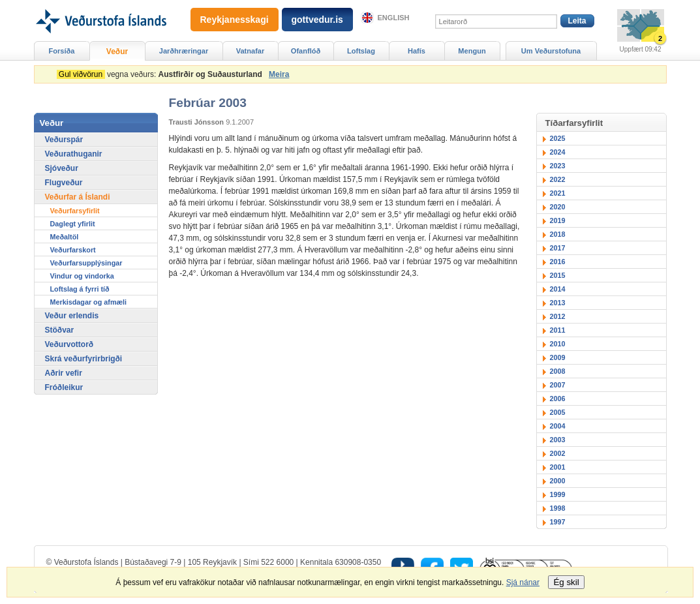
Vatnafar (251, 51)
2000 (558, 481)
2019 (558, 220)
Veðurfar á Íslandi (78, 197)
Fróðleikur (64, 387)
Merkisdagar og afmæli (89, 302)
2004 (558, 426)
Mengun (472, 51)
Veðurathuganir (74, 154)
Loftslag (361, 51)
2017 (558, 248)
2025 (558, 138)
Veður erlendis (72, 316)
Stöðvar (60, 330)
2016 (558, 262)
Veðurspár (64, 140)
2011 (558, 330)
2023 (558, 166)
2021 (558, 193)
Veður (117, 52)
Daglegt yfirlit (73, 224)
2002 (558, 453)
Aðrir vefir (64, 373)
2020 (558, 207)
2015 (558, 275)
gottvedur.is (317, 20)
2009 (558, 357)
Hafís (417, 51)
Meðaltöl (65, 237)
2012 (558, 316)
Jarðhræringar (184, 51)
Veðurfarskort (73, 250)
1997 (558, 522)
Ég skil (566, 582)
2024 (558, 152)
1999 (558, 494)
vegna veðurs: (162, 74)
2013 (558, 303)
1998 (558, 508)
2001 (558, 467)
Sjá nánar (523, 582)
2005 (558, 412)
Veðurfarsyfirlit (75, 211)
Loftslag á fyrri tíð (80, 289)
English (394, 18)
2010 (558, 344)
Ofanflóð (306, 51)
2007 (558, 385)
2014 (558, 289)
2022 (558, 179)
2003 (558, 440)
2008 (558, 371)
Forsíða (62, 51)
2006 (558, 399)
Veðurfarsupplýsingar (86, 263)
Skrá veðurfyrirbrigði (84, 359)
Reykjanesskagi (235, 20)
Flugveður (64, 183)
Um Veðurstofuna (551, 51)
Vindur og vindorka (82, 276)
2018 (558, 234)
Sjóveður (62, 168)
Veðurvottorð (69, 344)
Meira (279, 74)
